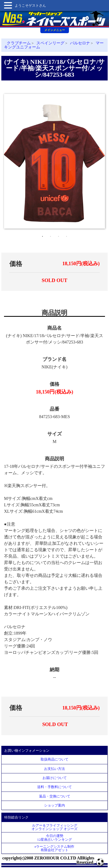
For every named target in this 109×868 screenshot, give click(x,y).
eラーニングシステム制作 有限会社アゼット (55, 848)
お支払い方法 (54, 769)
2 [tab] (50, 235)
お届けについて (55, 778)
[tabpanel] (54, 161)
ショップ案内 (54, 805)
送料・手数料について (54, 787)
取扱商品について (54, 759)
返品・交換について (55, 796)
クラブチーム (19, 43)
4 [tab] (67, 235)
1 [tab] (42, 235)
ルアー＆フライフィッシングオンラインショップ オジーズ (54, 827)
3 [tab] (59, 235)
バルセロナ (80, 43)
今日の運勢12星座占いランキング (54, 838)
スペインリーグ (50, 43)
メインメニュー (55, 30)
